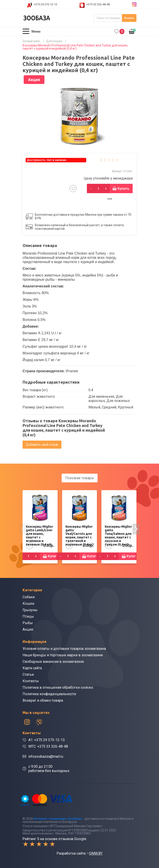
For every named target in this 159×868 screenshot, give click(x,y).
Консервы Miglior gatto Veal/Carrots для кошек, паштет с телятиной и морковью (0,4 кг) (79, 535)
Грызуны (30, 610)
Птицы (28, 616)
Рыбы (28, 623)
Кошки (28, 603)
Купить (123, 189)
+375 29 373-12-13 (45, 4)
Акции (28, 629)
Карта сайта (32, 668)
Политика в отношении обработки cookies (58, 687)
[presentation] (23, 529)
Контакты (31, 681)
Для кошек (54, 41)
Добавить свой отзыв (42, 445)
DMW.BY (96, 853)
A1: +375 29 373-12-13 (47, 740)
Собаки (29, 597)
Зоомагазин (31, 41)
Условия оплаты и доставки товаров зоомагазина (64, 649)
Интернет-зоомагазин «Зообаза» (58, 819)
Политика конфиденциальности (49, 694)
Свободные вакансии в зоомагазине (53, 662)
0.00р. (132, 31)
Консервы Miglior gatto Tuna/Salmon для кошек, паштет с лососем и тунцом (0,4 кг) (118, 535)
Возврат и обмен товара (43, 700)
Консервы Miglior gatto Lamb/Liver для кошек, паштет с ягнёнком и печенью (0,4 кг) (40, 535)
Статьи (28, 675)
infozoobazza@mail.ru (46, 756)
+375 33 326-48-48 (98, 4)
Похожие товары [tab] (80, 478)
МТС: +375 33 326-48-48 (48, 746)
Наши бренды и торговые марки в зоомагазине (63, 655)
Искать (129, 18)
